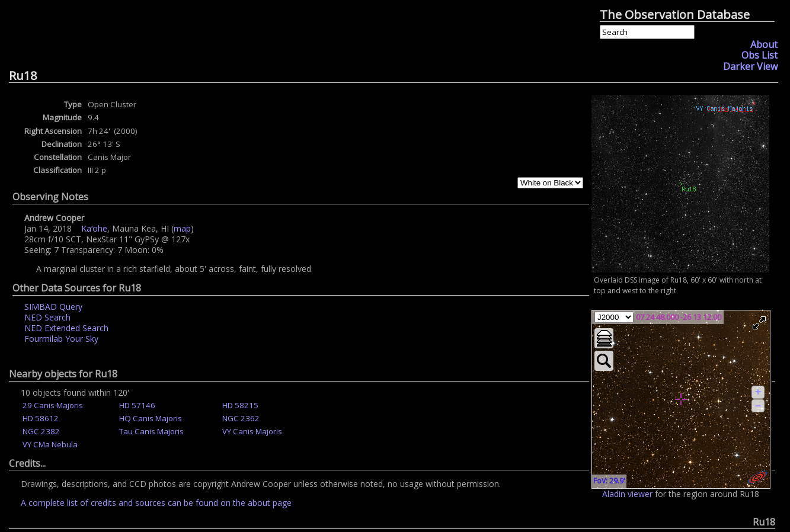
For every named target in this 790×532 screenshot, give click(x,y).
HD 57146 (137, 405)
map (182, 228)
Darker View (750, 66)
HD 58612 (41, 418)
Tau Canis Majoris (151, 431)
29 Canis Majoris (53, 405)
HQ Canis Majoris (151, 418)
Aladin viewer (627, 494)
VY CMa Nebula (50, 444)
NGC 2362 (241, 418)
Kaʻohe (94, 228)
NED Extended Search (66, 328)
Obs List (759, 55)
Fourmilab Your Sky (61, 339)
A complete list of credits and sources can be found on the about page (156, 503)
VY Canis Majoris (252, 431)
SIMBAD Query (53, 307)
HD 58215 (240, 405)
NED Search (47, 317)
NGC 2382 (41, 431)
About (764, 44)
